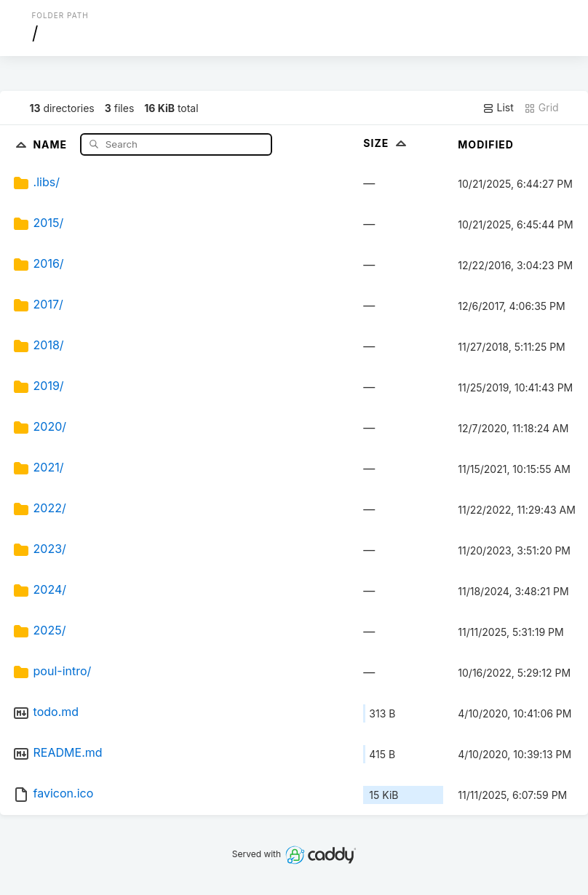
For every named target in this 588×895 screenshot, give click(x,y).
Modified (486, 144)
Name (51, 144)
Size (386, 143)
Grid (541, 108)
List (498, 108)
